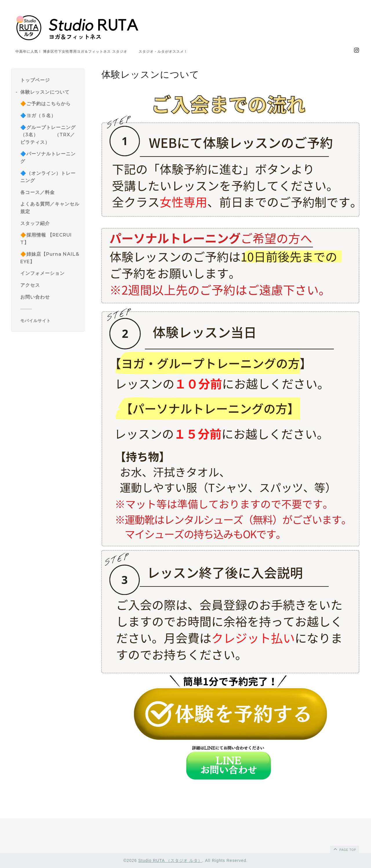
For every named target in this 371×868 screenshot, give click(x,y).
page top (344, 849)
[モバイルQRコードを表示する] (50, 321)
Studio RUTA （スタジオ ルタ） (170, 860)
